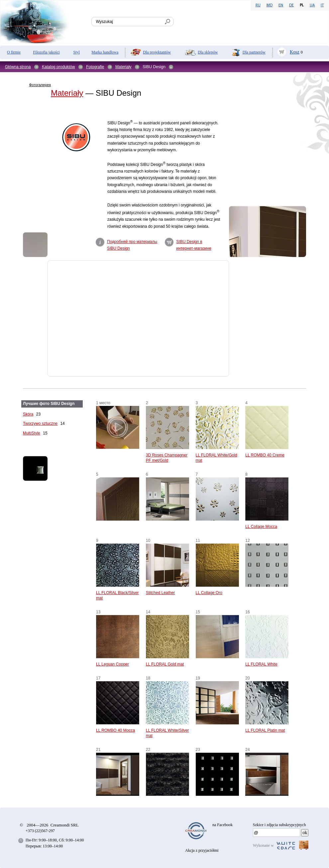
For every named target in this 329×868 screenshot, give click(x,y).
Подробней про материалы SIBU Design (132, 245)
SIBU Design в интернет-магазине (194, 245)
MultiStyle (32, 433)
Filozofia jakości (46, 52)
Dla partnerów (254, 52)
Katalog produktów (58, 67)
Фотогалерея (40, 85)
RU (258, 5)
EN (281, 5)
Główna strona (18, 67)
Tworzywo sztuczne (40, 424)
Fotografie (95, 67)
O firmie (14, 52)
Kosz (295, 52)
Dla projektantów (157, 52)
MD (270, 5)
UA (312, 5)
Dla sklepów (208, 52)
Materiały (123, 67)
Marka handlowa (105, 52)
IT (322, 5)
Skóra (28, 414)
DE (291, 5)
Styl (77, 52)
